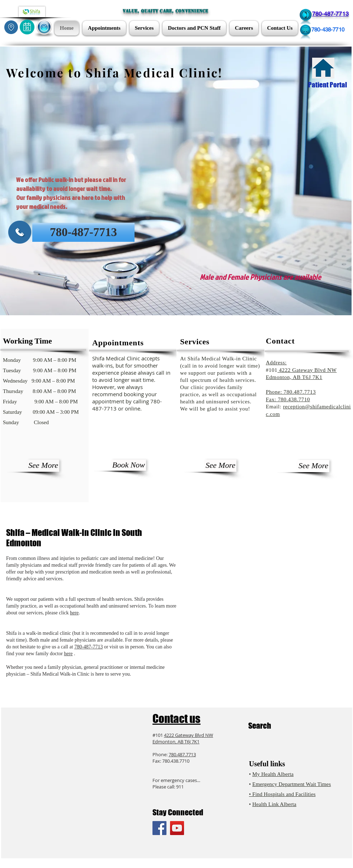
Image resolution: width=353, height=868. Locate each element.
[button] (44, 27)
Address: (276, 363)
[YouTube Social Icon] (177, 828)
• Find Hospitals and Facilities (282, 794)
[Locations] (11, 27)
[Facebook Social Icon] (159, 828)
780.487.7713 (182, 754)
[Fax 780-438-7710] (305, 32)
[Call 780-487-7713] (306, 16)
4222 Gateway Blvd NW (307, 370)
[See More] (43, 466)
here (74, 613)
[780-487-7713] (83, 232)
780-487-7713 (88, 647)
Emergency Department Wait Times (291, 784)
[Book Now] (129, 465)
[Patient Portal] (323, 68)
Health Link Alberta (274, 804)
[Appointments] (27, 27)
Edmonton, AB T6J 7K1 (176, 742)
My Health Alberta (273, 774)
